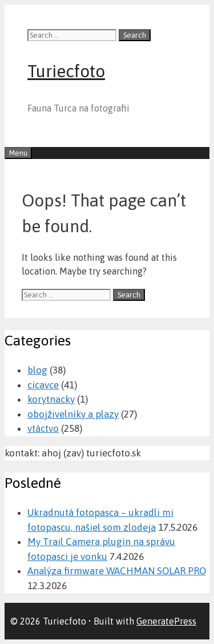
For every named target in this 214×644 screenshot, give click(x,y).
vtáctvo (43, 428)
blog (37, 370)
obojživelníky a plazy (73, 414)
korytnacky (51, 399)
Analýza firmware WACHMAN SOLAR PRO (117, 571)
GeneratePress (166, 621)
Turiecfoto (66, 71)
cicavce (43, 385)
